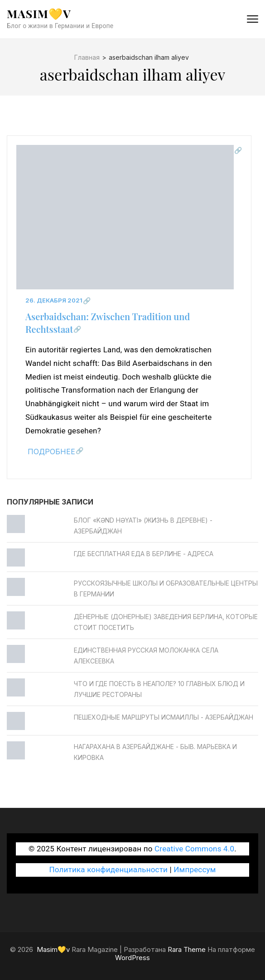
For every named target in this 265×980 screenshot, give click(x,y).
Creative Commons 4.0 (194, 849)
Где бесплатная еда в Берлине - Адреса (144, 554)
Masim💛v (39, 13)
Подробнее (51, 452)
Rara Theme (187, 949)
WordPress (132, 958)
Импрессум (195, 870)
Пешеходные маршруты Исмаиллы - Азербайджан (164, 717)
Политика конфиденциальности (108, 870)
